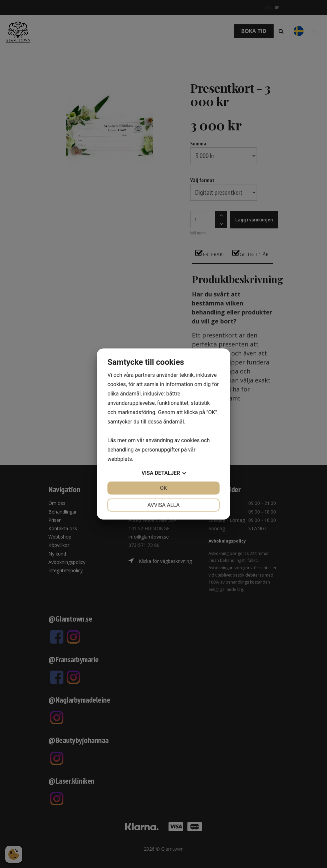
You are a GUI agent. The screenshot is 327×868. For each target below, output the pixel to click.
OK (163, 488)
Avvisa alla (164, 505)
